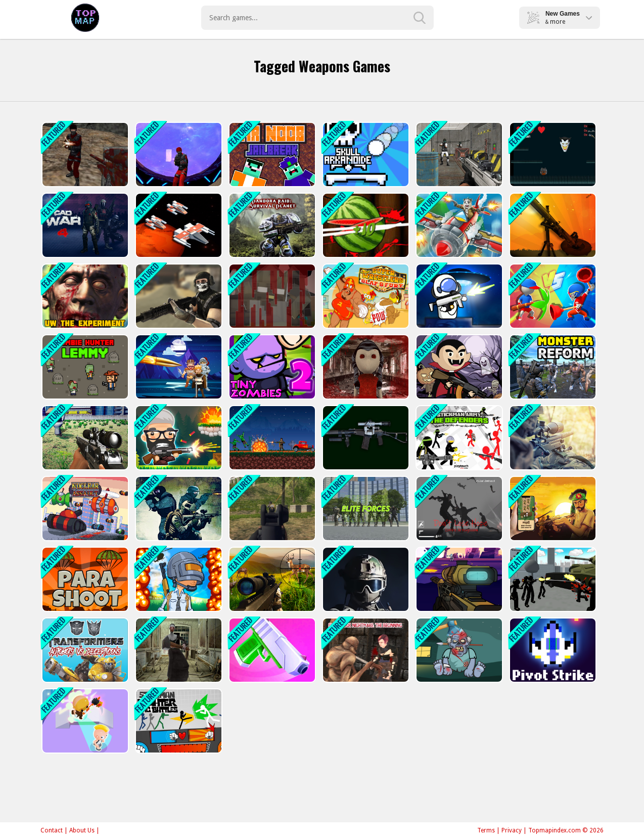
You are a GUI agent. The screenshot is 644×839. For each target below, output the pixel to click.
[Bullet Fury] (458, 154)
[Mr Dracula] (458, 367)
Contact (52, 830)
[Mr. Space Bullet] (458, 296)
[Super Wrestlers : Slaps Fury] (365, 296)
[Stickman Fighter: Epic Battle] (178, 721)
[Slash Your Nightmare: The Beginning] (365, 650)
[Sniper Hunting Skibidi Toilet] (84, 438)
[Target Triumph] (178, 367)
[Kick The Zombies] (458, 650)
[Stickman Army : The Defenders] (458, 438)
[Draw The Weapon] (552, 296)
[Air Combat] (458, 225)
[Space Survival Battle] (178, 225)
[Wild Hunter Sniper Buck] (271, 579)
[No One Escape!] (84, 721)
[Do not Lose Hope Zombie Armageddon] (458, 509)
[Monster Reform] (552, 367)
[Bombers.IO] (552, 225)
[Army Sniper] (552, 438)
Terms (486, 830)
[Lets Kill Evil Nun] (178, 650)
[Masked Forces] (178, 296)
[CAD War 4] (84, 225)
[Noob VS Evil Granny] (271, 296)
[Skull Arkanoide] (365, 154)
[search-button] (420, 18)
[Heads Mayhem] (178, 438)
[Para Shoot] (84, 579)
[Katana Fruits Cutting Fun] (365, 225)
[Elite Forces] (365, 509)
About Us (82, 830)
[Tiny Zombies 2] (271, 367)
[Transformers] (84, 650)
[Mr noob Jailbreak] (271, 154)
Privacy (512, 830)
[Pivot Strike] (552, 650)
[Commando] (178, 509)
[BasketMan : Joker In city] (552, 154)
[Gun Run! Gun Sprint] (271, 650)
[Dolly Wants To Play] (365, 367)
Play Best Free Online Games (85, 18)
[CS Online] (84, 154)
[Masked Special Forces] (365, 579)
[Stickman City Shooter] (552, 579)
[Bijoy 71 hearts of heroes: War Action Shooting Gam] (552, 509)
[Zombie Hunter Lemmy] (84, 367)
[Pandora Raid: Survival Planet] (271, 225)
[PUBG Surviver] (178, 579)
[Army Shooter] (271, 509)
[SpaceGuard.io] (178, 154)
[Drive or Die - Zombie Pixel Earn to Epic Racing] (271, 438)
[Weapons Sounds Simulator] (365, 438)
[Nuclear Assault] (84, 509)
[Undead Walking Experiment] (84, 296)
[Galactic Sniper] (458, 579)
